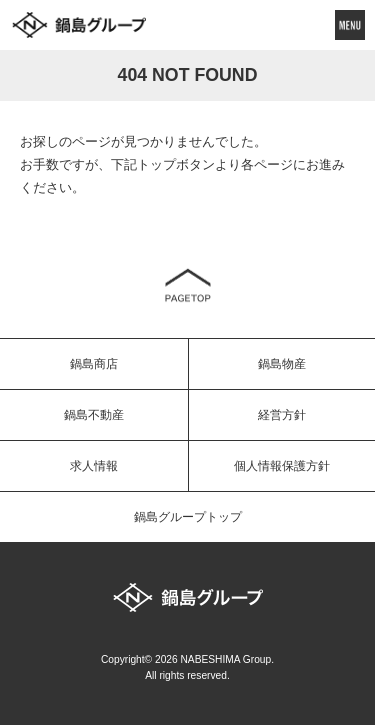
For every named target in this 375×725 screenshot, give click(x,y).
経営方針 (282, 415)
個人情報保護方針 (282, 466)
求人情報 (94, 466)
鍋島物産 (282, 364)
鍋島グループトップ (188, 517)
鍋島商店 (94, 364)
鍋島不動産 (94, 415)
